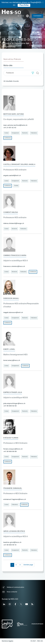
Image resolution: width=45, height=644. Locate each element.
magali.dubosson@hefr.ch (13, 313)
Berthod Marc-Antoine (14, 114)
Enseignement (15, 133)
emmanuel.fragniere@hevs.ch (15, 499)
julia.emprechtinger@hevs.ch (14, 404)
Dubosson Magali (11, 298)
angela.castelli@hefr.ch (12, 176)
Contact (6, 133)
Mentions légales (7, 641)
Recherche (25, 133)
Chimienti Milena (11, 212)
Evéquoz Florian (11, 438)
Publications (34, 133)
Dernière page (28, 565)
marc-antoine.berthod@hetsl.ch (15, 125)
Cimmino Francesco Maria (15, 255)
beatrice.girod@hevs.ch (12, 542)
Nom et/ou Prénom (12, 59)
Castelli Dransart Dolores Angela (19, 164)
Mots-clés (8, 66)
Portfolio (16, 186)
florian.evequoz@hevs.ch (13, 449)
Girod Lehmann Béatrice (14, 531)
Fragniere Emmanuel (13, 488)
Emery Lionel (9, 349)
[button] (33, 73)
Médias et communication (13, 587)
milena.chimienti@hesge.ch (14, 223)
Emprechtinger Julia (13, 392)
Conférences (8, 138)
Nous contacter (9, 592)
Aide (21, 16)
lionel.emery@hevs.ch (12, 360)
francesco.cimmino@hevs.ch (14, 266)
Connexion (37, 16)
